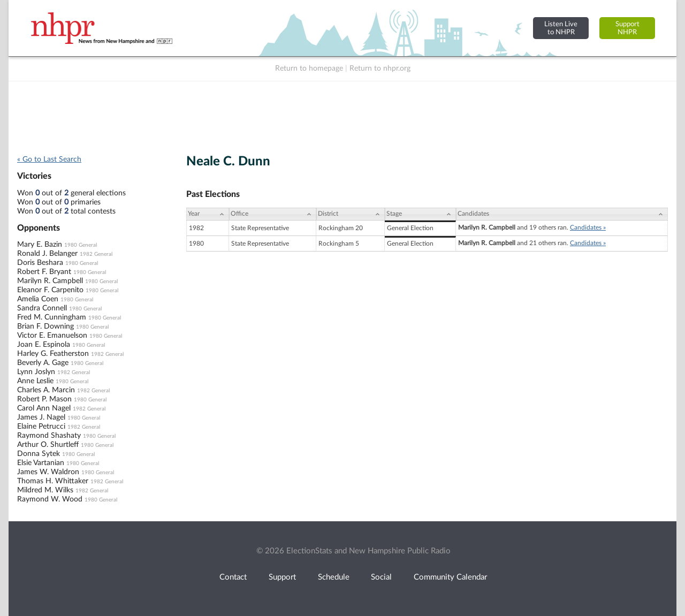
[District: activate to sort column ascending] (351, 214)
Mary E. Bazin (40, 245)
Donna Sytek (39, 454)
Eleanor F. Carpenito (50, 290)
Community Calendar (450, 577)
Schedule (334, 577)
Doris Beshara (40, 263)
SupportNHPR (627, 28)
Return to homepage (309, 69)
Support (282, 577)
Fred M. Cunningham (52, 317)
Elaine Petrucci (41, 427)
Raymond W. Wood (50, 499)
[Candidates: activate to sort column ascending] (562, 214)
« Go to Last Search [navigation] (49, 159)
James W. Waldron (48, 472)
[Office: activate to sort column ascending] (273, 214)
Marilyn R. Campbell (50, 281)
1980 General (81, 245)
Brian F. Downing (45, 326)
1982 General (96, 254)
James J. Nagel (41, 417)
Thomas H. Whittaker (53, 481)
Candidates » (588, 227)
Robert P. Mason (44, 399)
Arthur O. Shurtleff (48, 445)
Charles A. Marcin (46, 390)
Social (381, 577)
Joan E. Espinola (44, 345)
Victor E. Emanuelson (52, 336)
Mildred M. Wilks (45, 490)
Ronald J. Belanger (47, 254)
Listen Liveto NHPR (561, 28)
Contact (233, 577)
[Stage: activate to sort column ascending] (420, 214)
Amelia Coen (38, 299)
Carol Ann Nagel (44, 408)
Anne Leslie (35, 381)
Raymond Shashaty (49, 436)
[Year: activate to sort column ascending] (208, 214)
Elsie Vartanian (41, 463)
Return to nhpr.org (380, 69)
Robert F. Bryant (44, 272)
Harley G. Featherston (53, 354)
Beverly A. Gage (43, 363)
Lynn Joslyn (36, 372)
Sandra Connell (42, 308)
